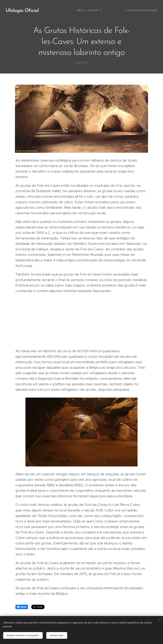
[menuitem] (81, 10)
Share (22, 607)
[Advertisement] (81, 321)
